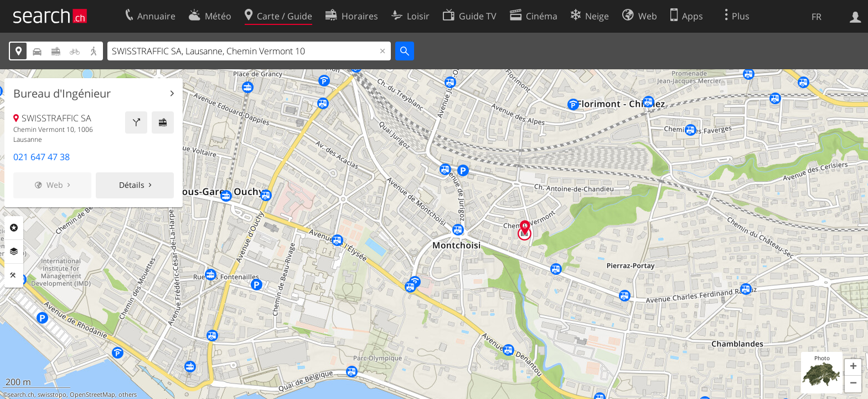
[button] (853, 367)
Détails (132, 185)
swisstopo (52, 395)
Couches (14, 252)
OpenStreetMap (92, 395)
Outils (14, 275)
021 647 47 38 (42, 157)
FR (817, 17)
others (128, 395)
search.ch (21, 395)
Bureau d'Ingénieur (62, 94)
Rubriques (14, 228)
